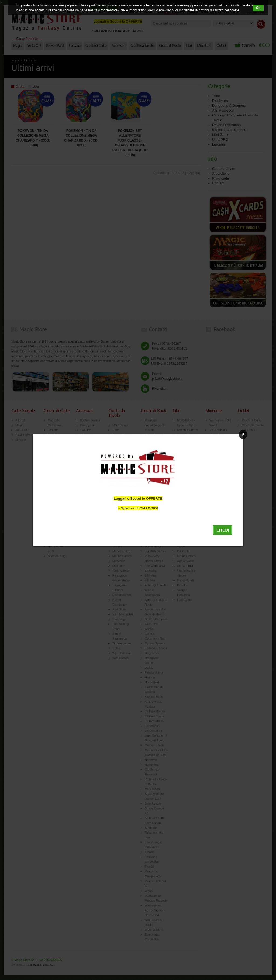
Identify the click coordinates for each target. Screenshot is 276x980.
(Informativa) (107, 10)
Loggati (120, 498)
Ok (258, 8)
